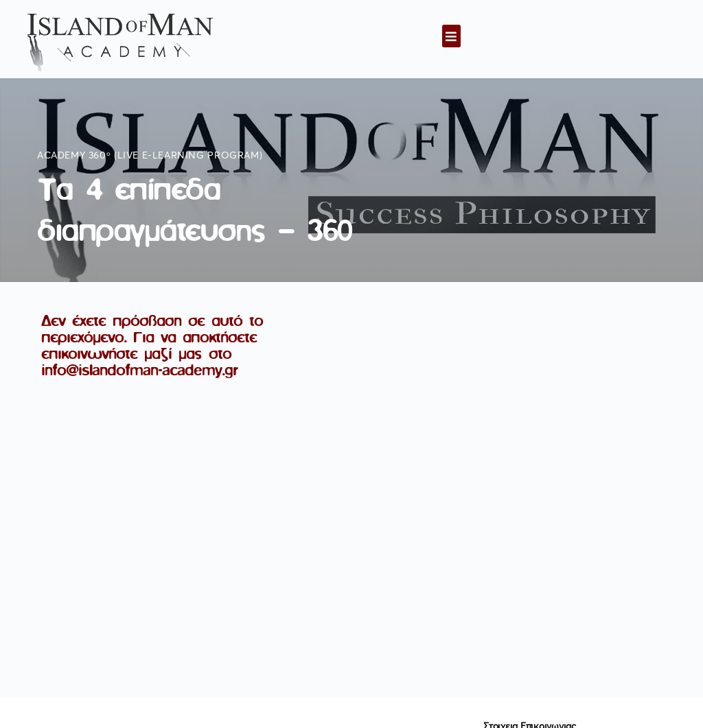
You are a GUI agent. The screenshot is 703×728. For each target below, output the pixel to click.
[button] (451, 36)
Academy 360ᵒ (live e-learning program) (150, 156)
